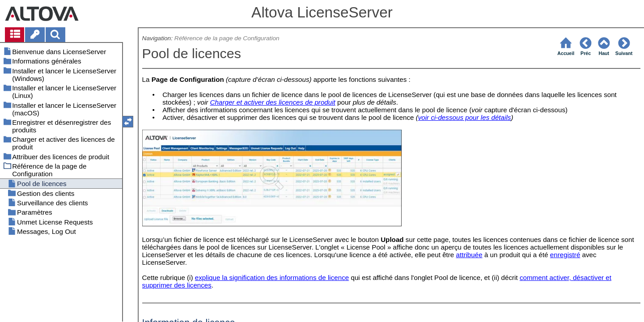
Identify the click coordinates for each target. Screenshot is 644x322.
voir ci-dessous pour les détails (465, 117)
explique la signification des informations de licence (272, 278)
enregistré (565, 255)
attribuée (469, 255)
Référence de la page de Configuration (227, 38)
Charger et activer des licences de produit (273, 102)
